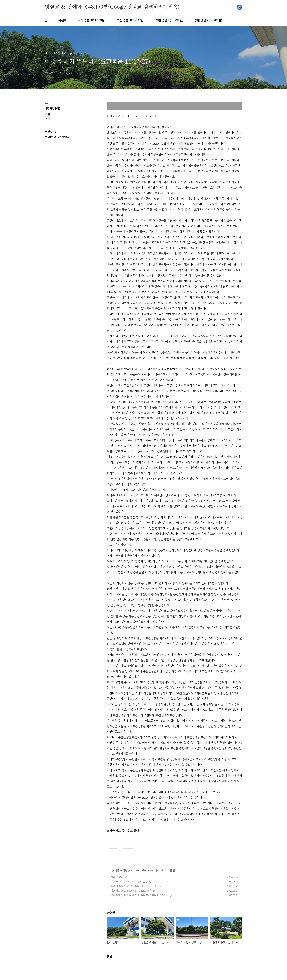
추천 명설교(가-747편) (131, 20)
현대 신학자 (117, 877)
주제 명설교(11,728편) (92, 20)
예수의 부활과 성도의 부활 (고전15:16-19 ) (134, 886)
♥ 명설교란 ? (52, 131)
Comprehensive (143, 870)
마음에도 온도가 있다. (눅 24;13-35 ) (131, 891)
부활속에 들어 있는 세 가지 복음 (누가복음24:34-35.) (140, 895)
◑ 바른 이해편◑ (121, 870)
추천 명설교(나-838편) (169, 20)
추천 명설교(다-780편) (208, 20)
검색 (231, 7)
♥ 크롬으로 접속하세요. (57, 137)
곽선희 (63, 20)
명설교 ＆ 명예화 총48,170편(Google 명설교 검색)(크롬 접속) (112, 7)
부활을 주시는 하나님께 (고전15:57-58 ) (133, 881)
